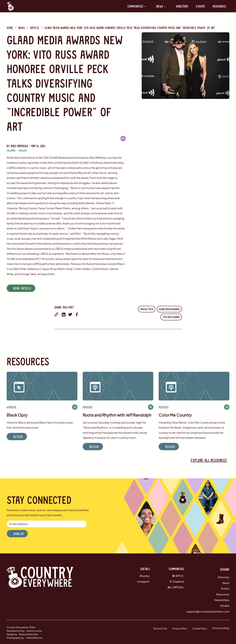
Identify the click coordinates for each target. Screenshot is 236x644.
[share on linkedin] (64, 315)
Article (35, 28)
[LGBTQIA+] (123, 138)
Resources (219, 6)
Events (200, 6)
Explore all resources (209, 460)
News (22, 28)
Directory (182, 6)
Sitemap (225, 569)
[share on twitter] (70, 315)
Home (10, 28)
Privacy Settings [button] (221, 628)
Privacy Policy (180, 628)
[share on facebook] (77, 315)
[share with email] (56, 315)
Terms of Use (160, 628)
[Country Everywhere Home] (10, 6)
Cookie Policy (200, 628)
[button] (137, 6)
